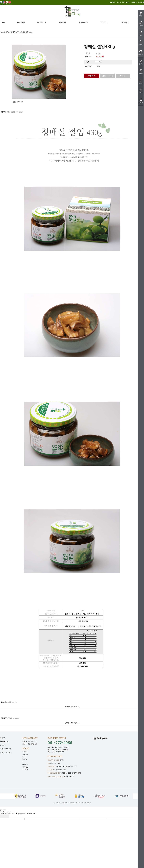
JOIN (119, 2)
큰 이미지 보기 (18, 102)
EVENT (25, 759)
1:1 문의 (25, 769)
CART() (134, 2)
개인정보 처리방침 (6, 752)
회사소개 (3, 738)
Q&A (24, 757)
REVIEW (25, 754)
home (2, 32)
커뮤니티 (104, 23)
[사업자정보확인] (75, 773)
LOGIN (113, 2)
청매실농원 (21, 23)
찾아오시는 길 (4, 742)
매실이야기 (42, 23)
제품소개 (62, 23)
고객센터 (125, 23)
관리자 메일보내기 (6, 749)
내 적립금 (25, 767)
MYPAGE (126, 2)
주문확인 (25, 764)
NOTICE (25, 752)
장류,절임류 (16, 32)
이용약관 (3, 745)
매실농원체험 (83, 23)
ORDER (141, 2)
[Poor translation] (6, 816)
